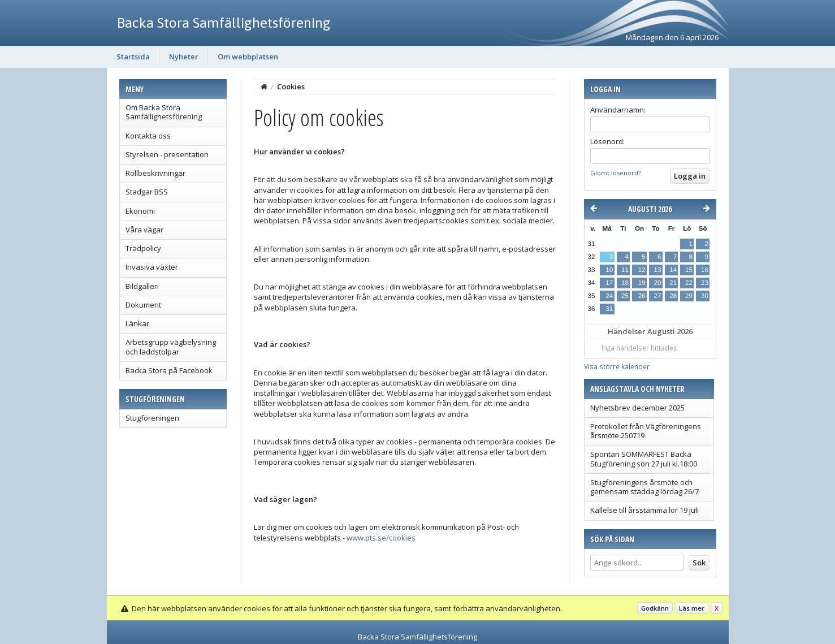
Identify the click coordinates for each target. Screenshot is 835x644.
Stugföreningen (152, 418)
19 (642, 283)
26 (642, 296)
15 (689, 270)
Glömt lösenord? (615, 173)
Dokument (143, 305)
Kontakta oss (148, 136)
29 (689, 296)
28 (673, 296)
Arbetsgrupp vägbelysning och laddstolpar (171, 347)
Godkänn (655, 608)
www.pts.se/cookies (381, 538)
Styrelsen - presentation (167, 154)
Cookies (291, 87)
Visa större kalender (617, 366)
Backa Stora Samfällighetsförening (224, 23)
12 (642, 270)
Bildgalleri (142, 286)
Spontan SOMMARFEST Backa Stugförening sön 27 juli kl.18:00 (644, 459)
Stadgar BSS (147, 192)
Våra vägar (144, 230)
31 (609, 309)
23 (705, 283)
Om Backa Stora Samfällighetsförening (164, 112)
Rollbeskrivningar (155, 173)
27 (658, 296)
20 (658, 283)
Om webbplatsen (248, 57)
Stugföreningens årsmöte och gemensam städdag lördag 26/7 (644, 487)
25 (625, 296)
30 (705, 296)
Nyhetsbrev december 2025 (637, 408)
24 (609, 296)
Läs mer (692, 608)
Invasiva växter (152, 267)
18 (625, 283)
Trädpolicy (143, 248)
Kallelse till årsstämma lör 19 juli (644, 510)
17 (609, 283)
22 (689, 283)
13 (658, 270)
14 (673, 270)
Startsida (133, 57)
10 (609, 270)
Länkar (137, 323)
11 (625, 270)
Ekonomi (140, 211)
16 (705, 270)
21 (673, 283)
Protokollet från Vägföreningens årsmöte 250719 (646, 431)
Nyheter (184, 57)
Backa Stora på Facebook (169, 370)
